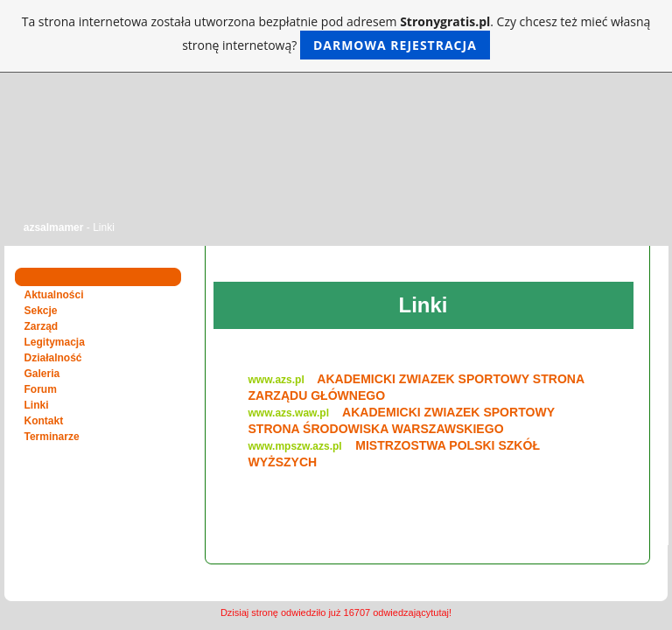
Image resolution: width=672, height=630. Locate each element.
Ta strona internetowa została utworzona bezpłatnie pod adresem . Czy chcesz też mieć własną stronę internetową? (336, 36)
